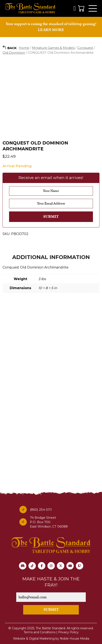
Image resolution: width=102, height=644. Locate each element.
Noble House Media (74, 639)
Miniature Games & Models (53, 48)
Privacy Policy (68, 632)
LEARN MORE (51, 30)
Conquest (85, 48)
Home (24, 48)
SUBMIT (51, 610)
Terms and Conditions (40, 632)
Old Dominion (14, 53)
